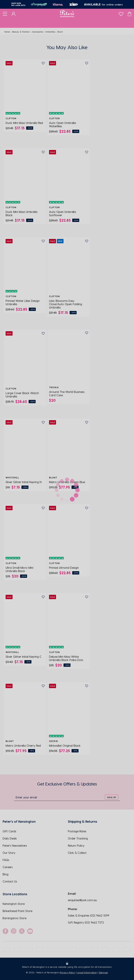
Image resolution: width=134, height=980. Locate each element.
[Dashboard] (14, 14)
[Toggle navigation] (5, 14)
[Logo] (67, 14)
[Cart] (129, 14)
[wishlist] (121, 13)
